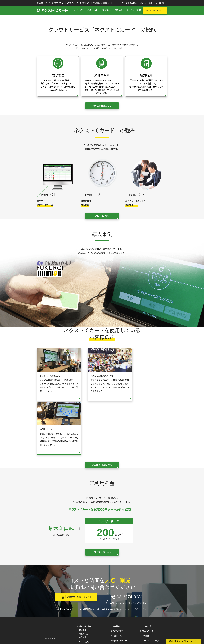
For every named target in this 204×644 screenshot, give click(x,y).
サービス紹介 (78, 10)
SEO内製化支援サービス (35, 616)
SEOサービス (13, 616)
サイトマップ (148, 591)
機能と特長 (92, 10)
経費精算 (83, 583)
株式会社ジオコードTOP (191, 616)
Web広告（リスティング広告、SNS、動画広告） (58, 617)
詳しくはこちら (102, 216)
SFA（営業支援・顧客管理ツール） (102, 615)
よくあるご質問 (134, 10)
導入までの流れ (85, 595)
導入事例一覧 (116, 582)
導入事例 (119, 10)
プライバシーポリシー (151, 586)
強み (81, 591)
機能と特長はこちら (102, 105)
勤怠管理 (83, 575)
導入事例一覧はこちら (102, 411)
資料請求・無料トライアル (155, 10)
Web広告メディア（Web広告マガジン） (146, 617)
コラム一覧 (147, 572)
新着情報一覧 (148, 577)
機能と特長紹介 (85, 572)
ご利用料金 (106, 10)
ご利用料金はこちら (102, 498)
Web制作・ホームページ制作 (80, 616)
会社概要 (146, 582)
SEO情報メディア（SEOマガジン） (124, 616)
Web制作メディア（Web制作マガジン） (169, 617)
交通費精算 (84, 579)
